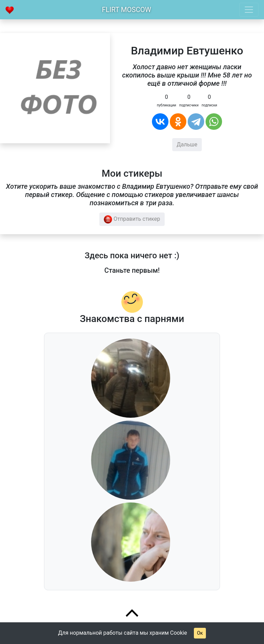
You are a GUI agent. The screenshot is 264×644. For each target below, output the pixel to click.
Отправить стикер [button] (132, 219)
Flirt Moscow (127, 10)
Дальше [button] (187, 144)
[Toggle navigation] (249, 10)
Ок (200, 633)
